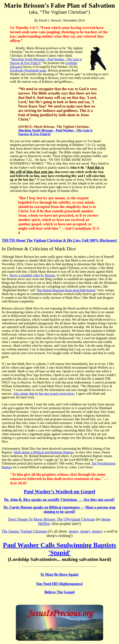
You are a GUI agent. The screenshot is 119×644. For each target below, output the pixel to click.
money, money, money (85, 531)
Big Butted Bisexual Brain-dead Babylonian (66, 290)
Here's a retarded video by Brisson (32, 275)
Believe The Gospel (59, 592)
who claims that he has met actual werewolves (44, 394)
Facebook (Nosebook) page (28, 70)
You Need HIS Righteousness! (59, 584)
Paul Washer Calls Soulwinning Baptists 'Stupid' (59, 549)
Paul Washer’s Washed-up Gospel (59, 491)
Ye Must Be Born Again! (59, 575)
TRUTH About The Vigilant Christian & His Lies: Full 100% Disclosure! (59, 240)
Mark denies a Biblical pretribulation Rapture (44, 452)
